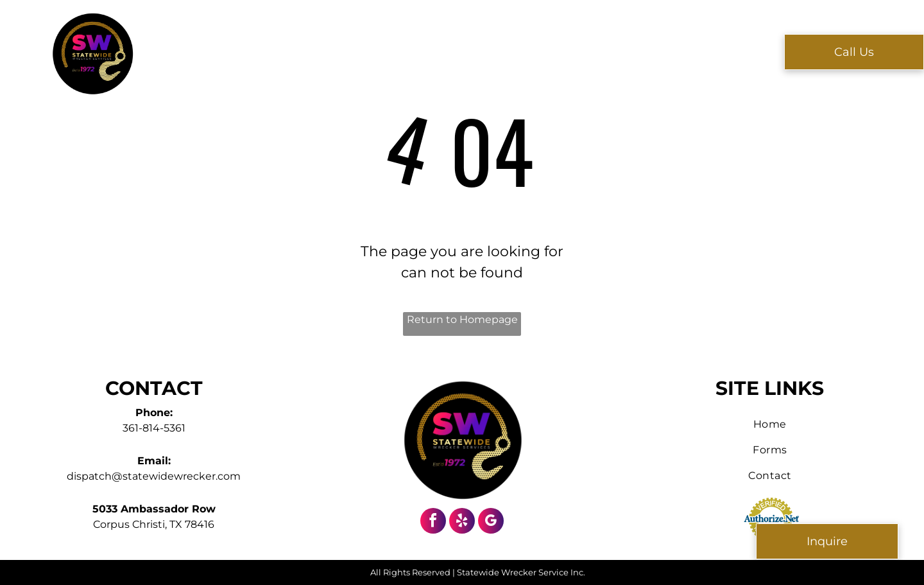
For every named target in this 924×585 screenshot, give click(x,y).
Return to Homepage (462, 319)
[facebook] (433, 522)
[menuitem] (268, 51)
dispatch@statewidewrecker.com (154, 476)
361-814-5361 (154, 428)
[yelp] (462, 522)
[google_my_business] (491, 522)
